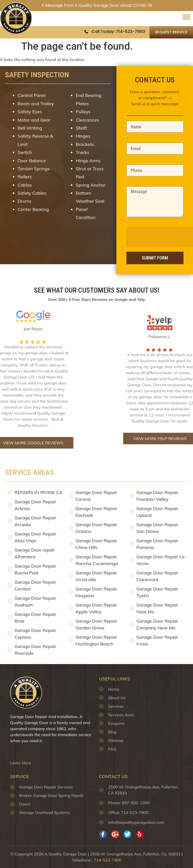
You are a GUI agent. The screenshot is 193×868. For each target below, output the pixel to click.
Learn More (21, 763)
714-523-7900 (108, 860)
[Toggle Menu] (186, 19)
